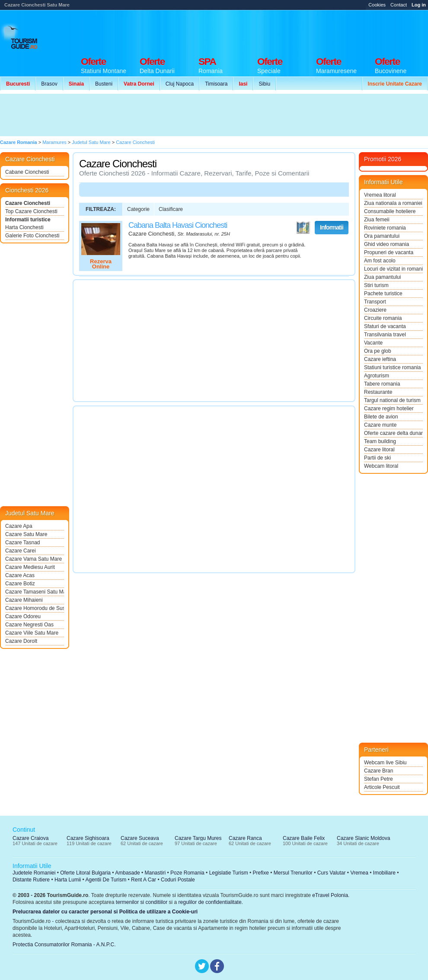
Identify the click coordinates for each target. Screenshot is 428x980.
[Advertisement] (159, 115)
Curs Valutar (332, 873)
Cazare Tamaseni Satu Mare (35, 592)
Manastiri (155, 873)
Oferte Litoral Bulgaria (85, 873)
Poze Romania (187, 873)
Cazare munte (380, 425)
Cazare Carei (21, 551)
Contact (399, 5)
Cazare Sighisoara (88, 838)
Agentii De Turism (106, 880)
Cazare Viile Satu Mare (32, 633)
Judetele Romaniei (34, 873)
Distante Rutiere (31, 880)
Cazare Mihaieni (24, 600)
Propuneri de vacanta (389, 252)
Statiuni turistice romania (392, 367)
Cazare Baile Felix (304, 838)
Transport (375, 302)
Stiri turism (376, 285)
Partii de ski (377, 458)
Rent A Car (144, 880)
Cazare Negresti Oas (29, 625)
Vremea (359, 873)
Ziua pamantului (382, 277)
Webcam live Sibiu (385, 763)
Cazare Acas (20, 575)
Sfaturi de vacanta (385, 326)
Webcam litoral (381, 466)
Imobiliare (384, 873)
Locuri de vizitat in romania (393, 269)
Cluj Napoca (180, 84)
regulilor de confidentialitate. (211, 902)
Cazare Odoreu (23, 616)
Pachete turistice (383, 294)
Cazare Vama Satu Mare (34, 559)
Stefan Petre (378, 779)
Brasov (49, 84)
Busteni (104, 84)
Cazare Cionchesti (28, 203)
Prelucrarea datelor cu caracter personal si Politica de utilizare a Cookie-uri (105, 912)
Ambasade (127, 873)
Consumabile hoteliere (390, 211)
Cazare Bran (378, 771)
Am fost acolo (380, 261)
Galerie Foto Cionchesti (32, 236)
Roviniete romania (385, 228)
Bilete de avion (381, 417)
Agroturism (377, 376)
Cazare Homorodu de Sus (35, 608)
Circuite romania (383, 318)
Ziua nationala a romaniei (393, 203)
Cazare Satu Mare (26, 534)
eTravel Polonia (330, 895)
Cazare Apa (19, 526)
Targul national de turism (392, 400)
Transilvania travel (385, 335)
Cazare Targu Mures (198, 838)
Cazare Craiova (30, 838)
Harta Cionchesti (24, 227)
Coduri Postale (178, 880)
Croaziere (375, 310)
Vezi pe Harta (303, 228)
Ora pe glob (378, 351)
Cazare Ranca (245, 838)
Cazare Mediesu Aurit (30, 567)
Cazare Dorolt (21, 641)
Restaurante (378, 392)
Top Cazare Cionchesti (31, 211)
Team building (380, 441)
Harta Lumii (68, 880)
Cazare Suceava (140, 838)
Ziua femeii (377, 220)
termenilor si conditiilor (142, 902)
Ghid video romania (386, 244)
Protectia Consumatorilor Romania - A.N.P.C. (64, 945)
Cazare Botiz (20, 584)
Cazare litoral (379, 450)
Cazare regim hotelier (389, 409)
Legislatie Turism (229, 873)
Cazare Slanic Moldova (363, 838)
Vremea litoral (380, 195)
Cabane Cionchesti (27, 172)
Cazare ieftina (380, 359)
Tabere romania (382, 384)
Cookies (377, 5)
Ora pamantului (382, 236)
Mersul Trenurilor (293, 873)
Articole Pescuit (382, 787)
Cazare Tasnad (23, 543)
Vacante (373, 343)
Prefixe (261, 873)
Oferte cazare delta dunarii (393, 433)
